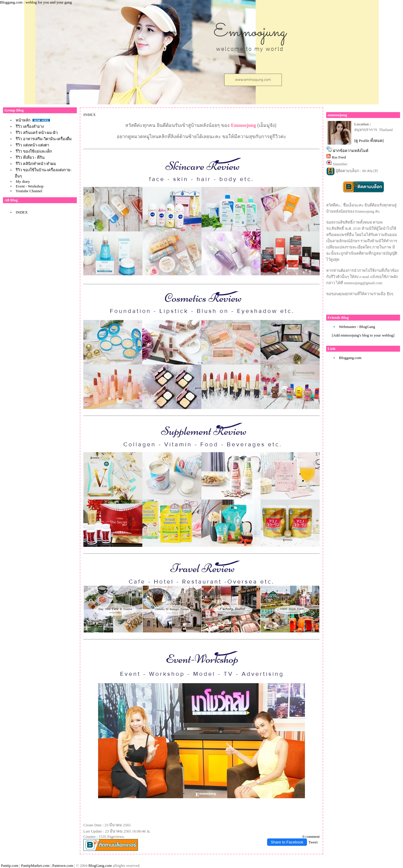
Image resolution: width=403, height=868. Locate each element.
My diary (23, 181)
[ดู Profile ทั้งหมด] (369, 141)
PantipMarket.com (35, 865)
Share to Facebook (287, 842)
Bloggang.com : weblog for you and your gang (36, 2)
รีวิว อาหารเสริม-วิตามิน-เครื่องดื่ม (44, 139)
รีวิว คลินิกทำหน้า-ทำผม (36, 164)
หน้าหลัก (23, 120)
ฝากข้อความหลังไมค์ (351, 151)
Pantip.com (10, 865)
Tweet (313, 842)
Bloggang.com (350, 358)
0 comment (311, 837)
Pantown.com (63, 865)
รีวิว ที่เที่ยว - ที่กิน (30, 157)
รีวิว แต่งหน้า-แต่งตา (32, 145)
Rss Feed (339, 157)
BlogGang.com (100, 865)
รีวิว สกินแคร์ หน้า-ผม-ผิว (37, 133)
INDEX (22, 212)
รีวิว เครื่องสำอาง (30, 126)
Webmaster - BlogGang (357, 327)
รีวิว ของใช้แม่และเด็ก (34, 151)
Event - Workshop (30, 186)
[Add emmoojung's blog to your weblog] (363, 335)
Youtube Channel (29, 191)
